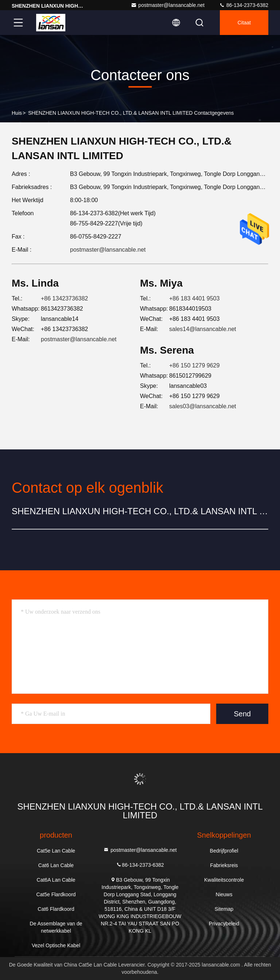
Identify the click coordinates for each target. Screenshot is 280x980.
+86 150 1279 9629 (194, 365)
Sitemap (224, 909)
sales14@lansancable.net (203, 329)
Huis (17, 113)
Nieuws (224, 894)
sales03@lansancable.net (203, 406)
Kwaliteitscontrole (224, 880)
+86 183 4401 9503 (194, 298)
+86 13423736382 (64, 298)
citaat (244, 23)
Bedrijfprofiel (224, 851)
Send (242, 714)
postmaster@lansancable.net (168, 5)
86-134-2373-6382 (244, 5)
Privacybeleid (224, 924)
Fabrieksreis (224, 865)
